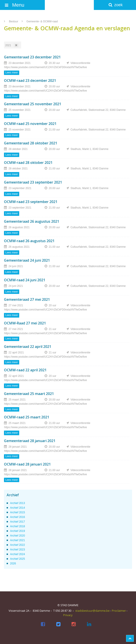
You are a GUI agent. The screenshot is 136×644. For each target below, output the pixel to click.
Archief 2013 (17, 503)
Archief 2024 (17, 554)
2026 (13, 563)
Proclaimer (119, 611)
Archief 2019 (17, 531)
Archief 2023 (17, 550)
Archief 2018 (17, 526)
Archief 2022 (17, 545)
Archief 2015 (17, 512)
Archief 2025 (17, 559)
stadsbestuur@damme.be (92, 611)
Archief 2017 (17, 522)
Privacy (68, 615)
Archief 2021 (17, 540)
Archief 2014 (17, 508)
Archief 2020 (17, 536)
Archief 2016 (17, 517)
